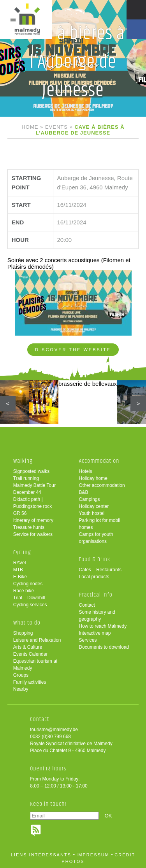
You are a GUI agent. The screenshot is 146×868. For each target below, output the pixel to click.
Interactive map (95, 633)
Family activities (30, 682)
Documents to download (104, 647)
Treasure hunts (29, 527)
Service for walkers (33, 534)
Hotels (86, 471)
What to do (27, 623)
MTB (18, 570)
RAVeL (20, 563)
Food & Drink (95, 559)
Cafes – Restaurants (100, 570)
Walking (23, 461)
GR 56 (20, 513)
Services (88, 640)
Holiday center (94, 506)
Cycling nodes (28, 584)
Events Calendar (31, 654)
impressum (93, 855)
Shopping (23, 633)
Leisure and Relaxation (37, 640)
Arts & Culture (28, 647)
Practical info (96, 595)
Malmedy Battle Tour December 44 (34, 489)
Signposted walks (31, 471)
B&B (84, 492)
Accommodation (99, 461)
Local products (94, 577)
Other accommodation (102, 485)
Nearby (21, 689)
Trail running (26, 478)
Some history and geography (97, 616)
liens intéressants (41, 855)
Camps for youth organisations (96, 538)
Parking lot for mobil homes (100, 524)
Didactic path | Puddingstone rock (33, 503)
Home (30, 127)
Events (56, 127)
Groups (21, 675)
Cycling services (30, 605)
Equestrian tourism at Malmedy (35, 665)
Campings (90, 499)
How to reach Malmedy (103, 626)
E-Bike (20, 577)
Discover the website (73, 350)
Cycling (22, 552)
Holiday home (93, 478)
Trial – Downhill (29, 598)
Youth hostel (92, 513)
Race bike (24, 591)
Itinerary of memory (33, 520)
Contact (87, 605)
